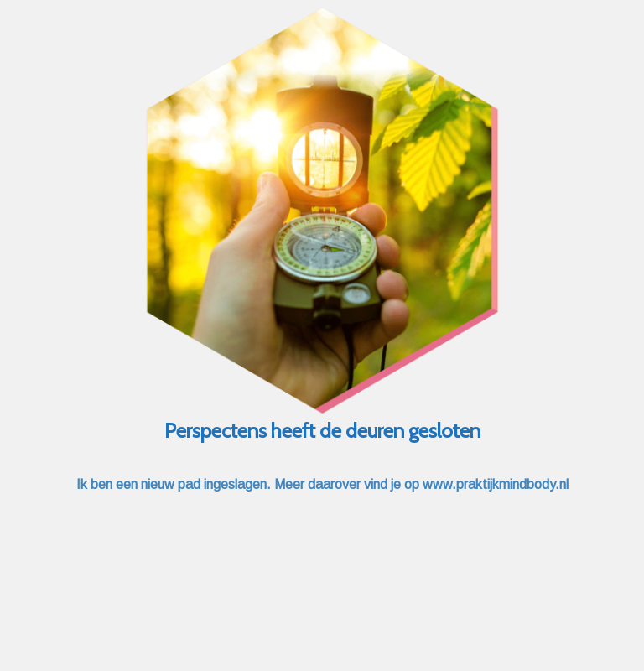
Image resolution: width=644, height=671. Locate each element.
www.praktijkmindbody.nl (496, 484)
